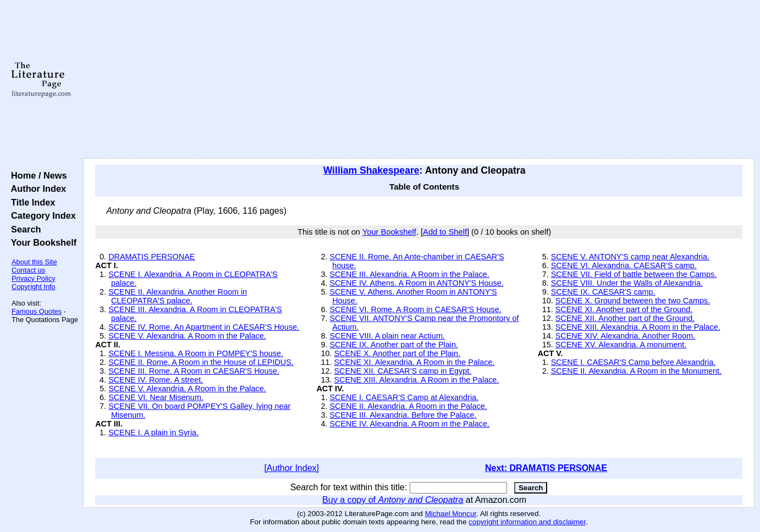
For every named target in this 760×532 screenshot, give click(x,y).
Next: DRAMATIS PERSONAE (546, 468)
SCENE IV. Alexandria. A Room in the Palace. (409, 424)
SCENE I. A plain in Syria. (153, 433)
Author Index (36, 189)
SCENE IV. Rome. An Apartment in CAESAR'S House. (204, 327)
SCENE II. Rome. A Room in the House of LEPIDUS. (201, 362)
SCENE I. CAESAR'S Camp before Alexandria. (633, 362)
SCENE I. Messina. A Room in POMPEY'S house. (196, 353)
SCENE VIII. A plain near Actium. (387, 336)
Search (23, 229)
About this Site (34, 262)
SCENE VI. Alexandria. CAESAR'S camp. (624, 265)
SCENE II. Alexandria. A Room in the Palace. (408, 406)
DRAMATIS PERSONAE (152, 257)
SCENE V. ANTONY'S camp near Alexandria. (630, 257)
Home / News (37, 175)
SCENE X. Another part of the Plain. (397, 353)
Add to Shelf (445, 232)
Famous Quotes (37, 311)
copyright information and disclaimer (527, 522)
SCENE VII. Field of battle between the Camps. (634, 274)
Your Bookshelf (41, 242)
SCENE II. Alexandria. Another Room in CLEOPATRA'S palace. (178, 296)
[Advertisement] (419, 80)
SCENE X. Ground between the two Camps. (633, 301)
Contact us (28, 270)
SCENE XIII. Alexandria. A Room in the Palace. (416, 380)
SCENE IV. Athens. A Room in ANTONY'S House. (416, 283)
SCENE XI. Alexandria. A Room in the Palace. (414, 362)
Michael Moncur (451, 514)
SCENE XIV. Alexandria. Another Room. (626, 336)
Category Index (41, 215)
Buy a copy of (393, 500)
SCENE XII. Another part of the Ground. (625, 318)
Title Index (31, 202)
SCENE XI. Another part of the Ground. (624, 309)
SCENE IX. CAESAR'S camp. (603, 292)
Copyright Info (34, 287)
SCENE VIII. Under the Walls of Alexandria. (627, 283)
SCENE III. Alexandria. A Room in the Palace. (409, 274)
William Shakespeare (371, 170)
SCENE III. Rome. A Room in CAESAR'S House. (194, 371)
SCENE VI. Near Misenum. (156, 397)
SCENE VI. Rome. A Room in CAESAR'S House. (415, 309)
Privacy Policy (34, 278)
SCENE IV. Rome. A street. (156, 380)
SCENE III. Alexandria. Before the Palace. (403, 415)
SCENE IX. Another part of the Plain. (394, 345)
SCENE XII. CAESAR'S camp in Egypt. (403, 371)
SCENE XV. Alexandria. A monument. (621, 345)
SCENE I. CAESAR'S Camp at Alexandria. (404, 397)
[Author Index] (291, 468)
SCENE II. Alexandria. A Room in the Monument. (636, 371)
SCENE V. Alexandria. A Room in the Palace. (187, 336)
